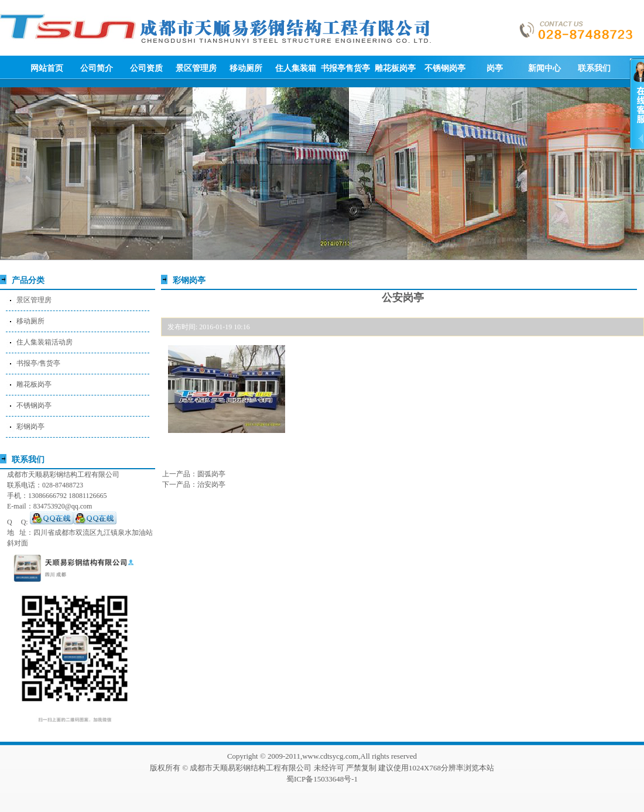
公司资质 (146, 68)
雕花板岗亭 (395, 68)
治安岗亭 (211, 485)
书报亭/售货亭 (38, 363)
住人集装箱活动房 (44, 342)
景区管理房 (196, 68)
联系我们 (594, 68)
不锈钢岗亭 (445, 68)
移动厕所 (246, 68)
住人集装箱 (296, 68)
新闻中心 (544, 68)
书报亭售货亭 (345, 68)
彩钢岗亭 (30, 427)
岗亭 (495, 68)
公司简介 (97, 68)
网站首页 (47, 68)
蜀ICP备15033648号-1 (322, 779)
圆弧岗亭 (211, 474)
